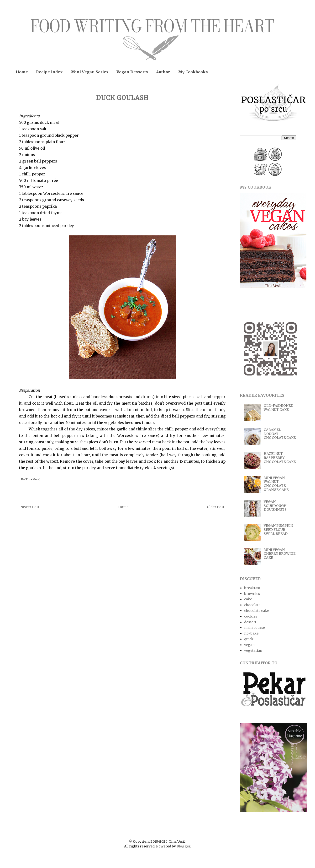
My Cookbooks (193, 72)
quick (249, 639)
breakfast (252, 588)
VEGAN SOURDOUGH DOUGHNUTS (275, 506)
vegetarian (253, 651)
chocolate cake (257, 611)
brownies (252, 594)
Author (163, 72)
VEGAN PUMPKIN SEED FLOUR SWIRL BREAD (278, 530)
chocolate (252, 605)
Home (22, 72)
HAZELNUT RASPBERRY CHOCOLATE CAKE (280, 458)
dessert (250, 622)
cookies (251, 616)
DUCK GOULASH (122, 98)
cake (248, 599)
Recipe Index (49, 72)
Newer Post (30, 507)
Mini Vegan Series (90, 72)
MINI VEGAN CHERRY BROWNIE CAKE (280, 554)
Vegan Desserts (132, 72)
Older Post (216, 507)
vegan (249, 645)
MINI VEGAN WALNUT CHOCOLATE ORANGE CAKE (276, 484)
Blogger (183, 846)
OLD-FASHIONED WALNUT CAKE (278, 408)
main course (255, 628)
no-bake (251, 633)
